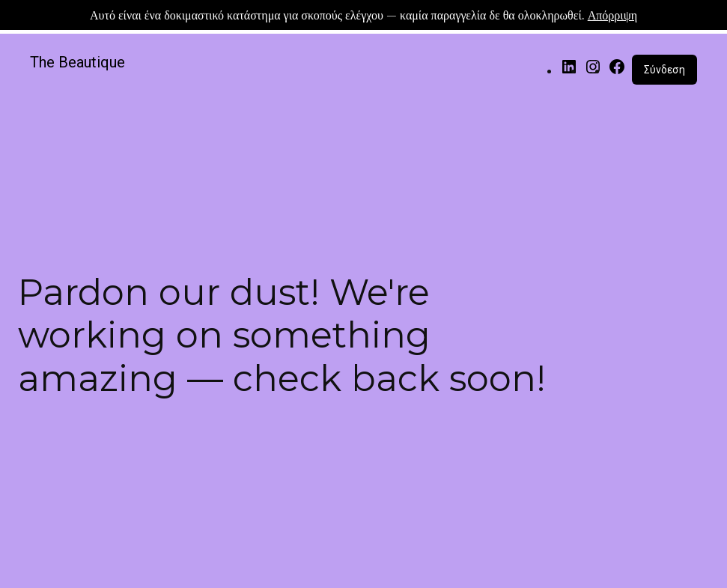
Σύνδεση (664, 70)
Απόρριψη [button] (612, 15)
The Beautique (77, 62)
